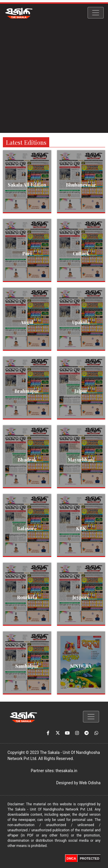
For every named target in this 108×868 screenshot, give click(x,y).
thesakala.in (66, 771)
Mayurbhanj (81, 460)
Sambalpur (27, 666)
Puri (27, 253)
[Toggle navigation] (96, 13)
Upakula (81, 322)
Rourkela (27, 597)
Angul (27, 322)
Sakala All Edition (27, 185)
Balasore (27, 528)
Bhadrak (27, 460)
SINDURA (81, 666)
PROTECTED (90, 858)
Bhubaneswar (81, 185)
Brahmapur (27, 391)
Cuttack (81, 253)
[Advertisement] (54, 79)
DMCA (71, 858)
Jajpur (81, 391)
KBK (81, 528)
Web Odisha (90, 783)
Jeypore (81, 597)
